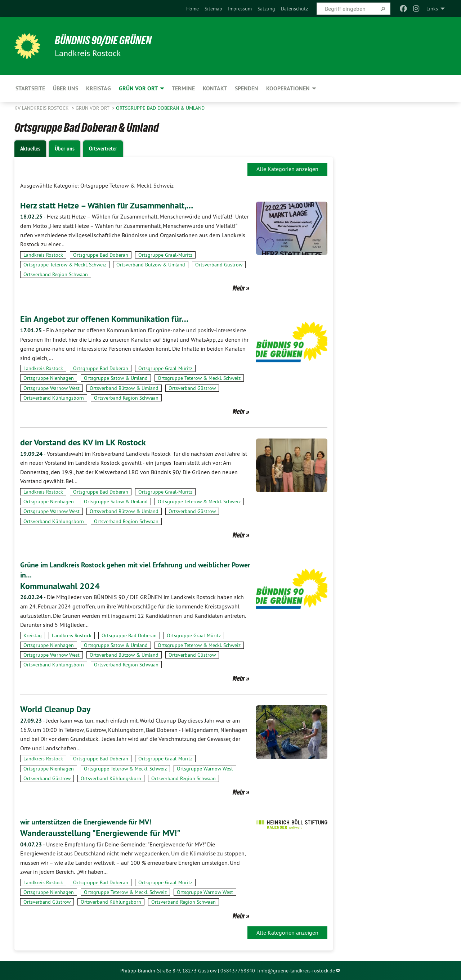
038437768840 (238, 971)
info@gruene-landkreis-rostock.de (297, 971)
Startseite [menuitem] (30, 88)
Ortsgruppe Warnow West (52, 388)
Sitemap (213, 9)
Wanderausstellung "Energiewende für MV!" (100, 833)
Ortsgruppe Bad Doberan (101, 255)
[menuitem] (193, 9)
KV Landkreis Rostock (42, 108)
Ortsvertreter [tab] (103, 149)
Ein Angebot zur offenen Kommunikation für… (104, 319)
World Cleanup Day (55, 709)
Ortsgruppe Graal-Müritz (165, 255)
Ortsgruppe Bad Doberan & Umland (160, 108)
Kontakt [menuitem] (215, 88)
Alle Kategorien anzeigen (287, 169)
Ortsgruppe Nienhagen (49, 378)
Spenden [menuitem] (247, 88)
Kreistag (33, 635)
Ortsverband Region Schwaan (56, 274)
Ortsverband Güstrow (219, 265)
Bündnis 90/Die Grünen (103, 40)
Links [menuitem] (432, 9)
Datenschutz (294, 9)
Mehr (239, 288)
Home (193, 9)
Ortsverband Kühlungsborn (54, 398)
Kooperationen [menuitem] (288, 88)
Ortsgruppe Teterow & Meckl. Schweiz (65, 265)
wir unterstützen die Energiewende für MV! (86, 822)
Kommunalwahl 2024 (60, 586)
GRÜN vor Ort (93, 108)
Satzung (266, 9)
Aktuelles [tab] (30, 149)
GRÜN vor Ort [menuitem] (138, 88)
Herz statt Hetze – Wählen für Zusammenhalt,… (107, 205)
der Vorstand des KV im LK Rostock (83, 442)
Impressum (240, 9)
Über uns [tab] (65, 149)
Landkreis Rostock (43, 255)
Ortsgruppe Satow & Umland (116, 378)
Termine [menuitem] (183, 88)
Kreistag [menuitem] (99, 88)
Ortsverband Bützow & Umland (151, 265)
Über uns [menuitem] (66, 88)
